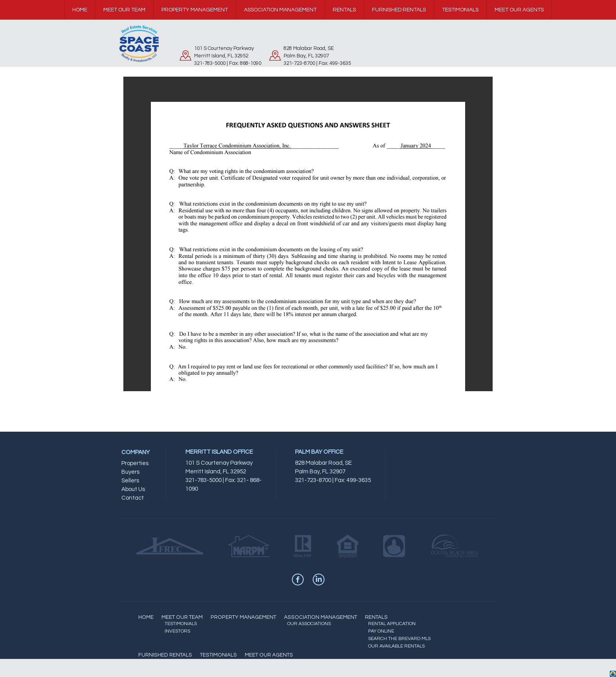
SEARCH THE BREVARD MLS (399, 639)
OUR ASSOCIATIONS (309, 624)
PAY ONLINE (381, 631)
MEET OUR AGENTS (269, 655)
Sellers (130, 481)
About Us (133, 489)
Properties (135, 463)
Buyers (130, 472)
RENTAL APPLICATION (392, 624)
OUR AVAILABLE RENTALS (396, 646)
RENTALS (376, 617)
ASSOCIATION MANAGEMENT (321, 617)
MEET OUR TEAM (182, 617)
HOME (146, 617)
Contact (133, 498)
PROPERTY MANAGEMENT (243, 617)
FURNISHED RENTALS (165, 655)
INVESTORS (177, 631)
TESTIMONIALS (181, 624)
